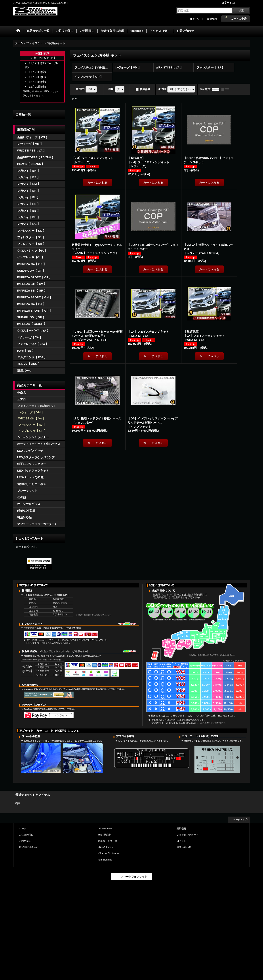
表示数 (80, 89)
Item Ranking (105, 860)
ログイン (194, 19)
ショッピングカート (188, 835)
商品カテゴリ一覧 (107, 841)
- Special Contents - (108, 853)
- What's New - (106, 828)
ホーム (23, 828)
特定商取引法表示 (29, 847)
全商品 (22, 393)
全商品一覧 (23, 114)
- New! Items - (105, 847)
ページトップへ (241, 820)
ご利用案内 (25, 841)
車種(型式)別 (105, 835)
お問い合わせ (184, 847)
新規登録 (212, 19)
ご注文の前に (26, 835)
